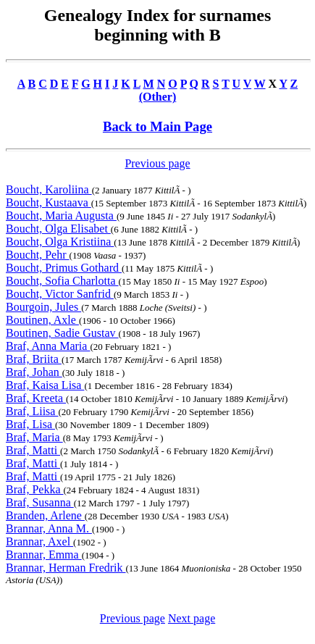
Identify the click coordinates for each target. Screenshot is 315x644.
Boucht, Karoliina (49, 189)
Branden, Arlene (45, 515)
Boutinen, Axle (42, 320)
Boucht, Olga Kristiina (60, 242)
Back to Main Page (157, 126)
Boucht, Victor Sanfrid (60, 294)
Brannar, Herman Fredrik (66, 568)
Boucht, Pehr (38, 255)
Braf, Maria (34, 437)
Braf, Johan (34, 372)
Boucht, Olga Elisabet (58, 229)
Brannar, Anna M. (49, 528)
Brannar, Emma (44, 555)
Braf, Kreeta (36, 398)
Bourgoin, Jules (43, 307)
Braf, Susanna (40, 502)
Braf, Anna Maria (48, 346)
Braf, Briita (34, 359)
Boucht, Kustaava (49, 202)
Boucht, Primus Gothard (64, 268)
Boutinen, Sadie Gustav (62, 333)
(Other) (158, 97)
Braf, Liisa (32, 411)
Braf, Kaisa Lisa (45, 385)
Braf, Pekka (35, 489)
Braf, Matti (33, 450)
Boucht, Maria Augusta (61, 216)
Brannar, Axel (39, 541)
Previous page (157, 163)
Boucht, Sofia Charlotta (62, 281)
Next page (192, 618)
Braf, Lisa (30, 424)
